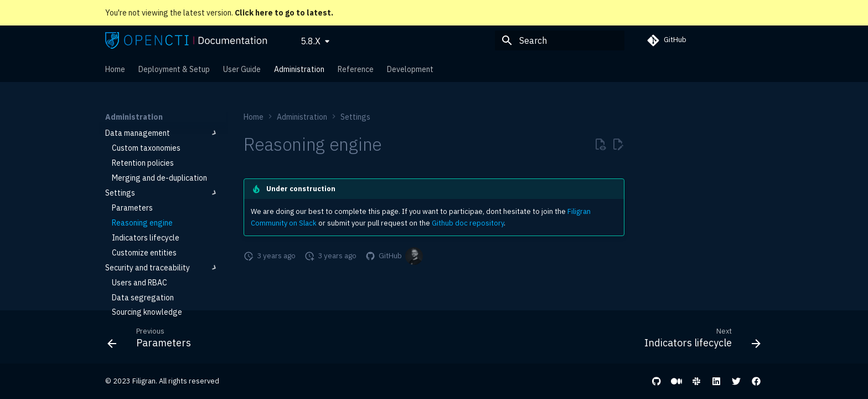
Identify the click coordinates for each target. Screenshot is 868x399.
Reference (356, 69)
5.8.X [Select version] (311, 41)
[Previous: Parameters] (153, 340)
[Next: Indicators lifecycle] (699, 340)
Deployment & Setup (174, 69)
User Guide (242, 69)
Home (115, 69)
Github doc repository (468, 223)
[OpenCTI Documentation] (186, 40)
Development (410, 69)
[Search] (560, 40)
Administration (299, 69)
